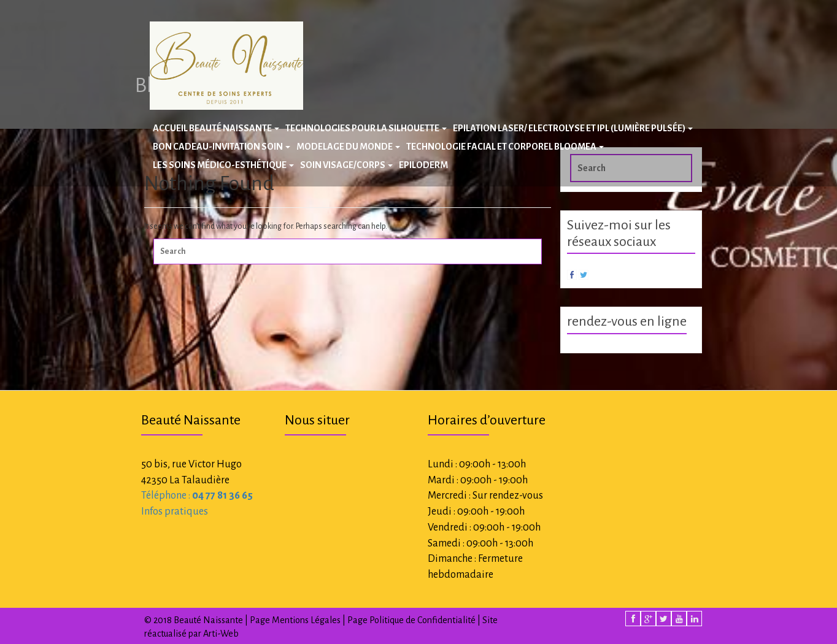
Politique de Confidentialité (422, 620)
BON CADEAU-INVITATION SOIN (222, 147)
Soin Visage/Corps (346, 165)
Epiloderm (423, 165)
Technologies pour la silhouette (366, 128)
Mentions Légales (306, 620)
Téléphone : (197, 496)
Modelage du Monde (348, 147)
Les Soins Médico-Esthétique (223, 165)
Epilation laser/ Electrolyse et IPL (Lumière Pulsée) (573, 128)
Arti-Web (221, 634)
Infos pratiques (175, 512)
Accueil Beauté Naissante (216, 128)
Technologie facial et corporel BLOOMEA (505, 147)
